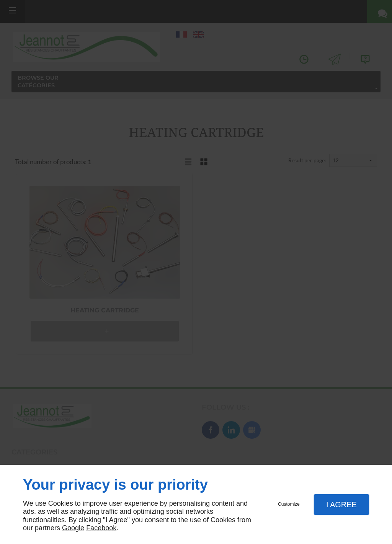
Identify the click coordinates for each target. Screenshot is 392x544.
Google (73, 528)
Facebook (101, 528)
